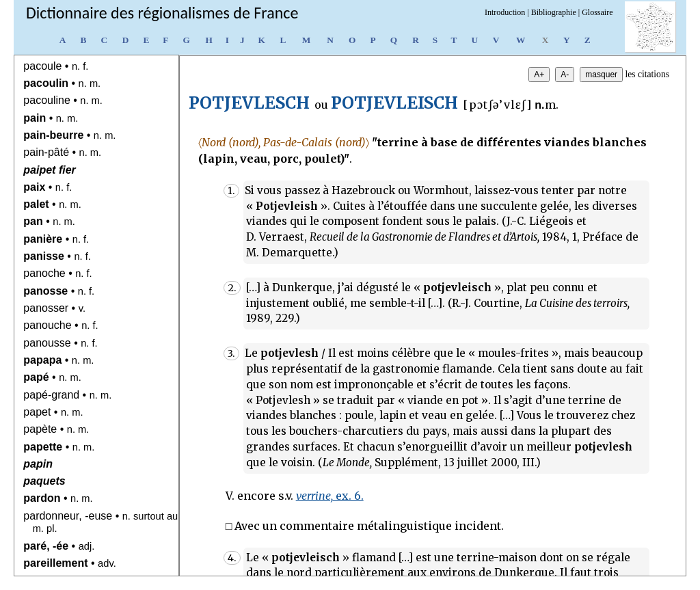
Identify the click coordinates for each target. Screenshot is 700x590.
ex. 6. (330, 496)
